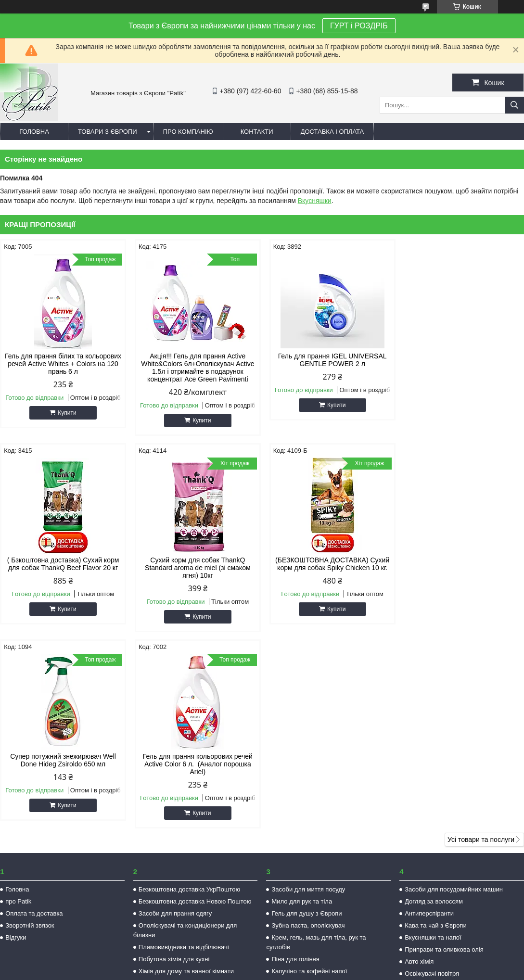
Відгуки (16, 741)
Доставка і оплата (332, 132)
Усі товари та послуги (481, 643)
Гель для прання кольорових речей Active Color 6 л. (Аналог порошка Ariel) (461, 568)
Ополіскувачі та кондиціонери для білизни (185, 734)
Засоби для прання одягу (175, 717)
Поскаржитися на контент (263, 971)
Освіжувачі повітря (432, 777)
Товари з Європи (108, 132)
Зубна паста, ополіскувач (308, 729)
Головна (34, 132)
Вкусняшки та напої (433, 741)
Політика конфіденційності (337, 971)
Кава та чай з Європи (436, 729)
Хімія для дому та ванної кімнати (186, 775)
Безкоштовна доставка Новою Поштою (195, 705)
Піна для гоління (295, 763)
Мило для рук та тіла (302, 705)
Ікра (277, 787)
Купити (66, 413)
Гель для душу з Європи (307, 717)
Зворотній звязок (30, 729)
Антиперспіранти (429, 717)
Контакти (257, 132)
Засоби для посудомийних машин (454, 693)
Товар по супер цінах (169, 799)
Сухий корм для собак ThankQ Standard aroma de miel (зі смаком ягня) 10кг (63, 568)
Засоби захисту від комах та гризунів (458, 789)
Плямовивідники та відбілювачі (184, 751)
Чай (277, 799)
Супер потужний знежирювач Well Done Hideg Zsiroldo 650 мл (329, 564)
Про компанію (188, 132)
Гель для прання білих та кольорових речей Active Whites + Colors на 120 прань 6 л (62, 364)
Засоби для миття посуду (308, 693)
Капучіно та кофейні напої (309, 775)
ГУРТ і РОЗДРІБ (359, 26)
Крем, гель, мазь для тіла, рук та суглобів (316, 746)
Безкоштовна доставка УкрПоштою (189, 693)
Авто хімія (419, 765)
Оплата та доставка (34, 717)
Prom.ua (307, 962)
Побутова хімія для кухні (174, 763)
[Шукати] (514, 105)
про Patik (18, 705)
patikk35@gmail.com (323, 881)
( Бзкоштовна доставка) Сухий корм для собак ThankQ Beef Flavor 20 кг (462, 360)
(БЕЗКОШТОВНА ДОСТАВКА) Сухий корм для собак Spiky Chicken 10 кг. (196, 564)
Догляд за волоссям (434, 705)
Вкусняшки (315, 201)
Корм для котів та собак (173, 787)
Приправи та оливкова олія (444, 753)
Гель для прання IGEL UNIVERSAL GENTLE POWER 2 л (329, 360)
